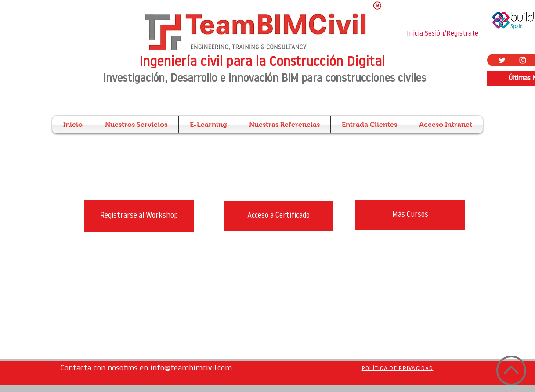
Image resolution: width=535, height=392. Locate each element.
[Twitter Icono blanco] (502, 60)
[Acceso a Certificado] (278, 216)
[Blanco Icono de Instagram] (523, 60)
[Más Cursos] (410, 215)
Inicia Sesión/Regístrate (443, 34)
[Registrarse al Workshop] (139, 216)
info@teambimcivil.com (191, 369)
